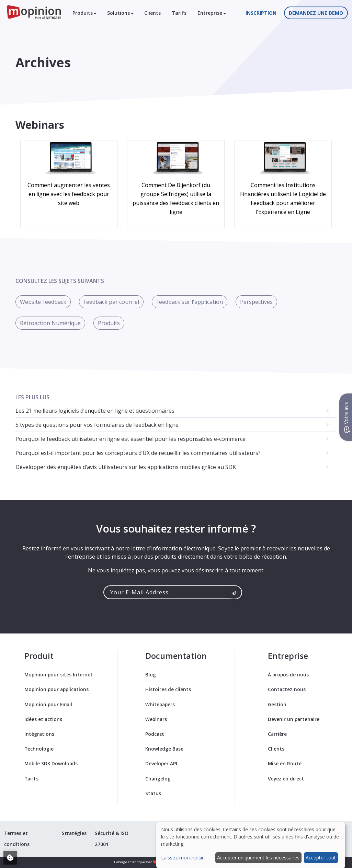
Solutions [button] (120, 13)
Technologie (39, 749)
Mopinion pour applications (56, 689)
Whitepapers (160, 704)
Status (153, 793)
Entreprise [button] (212, 13)
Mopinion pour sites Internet (59, 675)
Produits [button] (84, 13)
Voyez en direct (286, 779)
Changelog (158, 779)
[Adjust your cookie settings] (10, 858)
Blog (151, 675)
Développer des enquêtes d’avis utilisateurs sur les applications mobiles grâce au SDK (126, 467)
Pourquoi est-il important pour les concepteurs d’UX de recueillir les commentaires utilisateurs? (138, 453)
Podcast (155, 734)
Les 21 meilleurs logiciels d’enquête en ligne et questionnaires (95, 411)
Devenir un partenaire (294, 719)
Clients (152, 13)
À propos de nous (288, 675)
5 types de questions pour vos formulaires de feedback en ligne (97, 425)
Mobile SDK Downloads (51, 763)
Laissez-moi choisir (182, 858)
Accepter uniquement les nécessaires (258, 858)
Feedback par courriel (111, 302)
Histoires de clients (168, 689)
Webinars (156, 719)
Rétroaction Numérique (50, 323)
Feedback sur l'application (190, 302)
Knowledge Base (164, 749)
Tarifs (179, 13)
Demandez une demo (316, 13)
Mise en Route (285, 763)
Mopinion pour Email (48, 704)
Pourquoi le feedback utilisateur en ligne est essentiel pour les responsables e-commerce (130, 439)
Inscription (261, 13)
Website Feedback (43, 302)
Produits (109, 323)
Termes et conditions (17, 839)
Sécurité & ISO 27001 (112, 839)
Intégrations (39, 734)
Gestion (277, 704)
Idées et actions (43, 719)
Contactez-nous (287, 689)
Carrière (277, 734)
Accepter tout (321, 858)
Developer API (161, 763)
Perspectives (256, 302)
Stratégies (74, 833)
